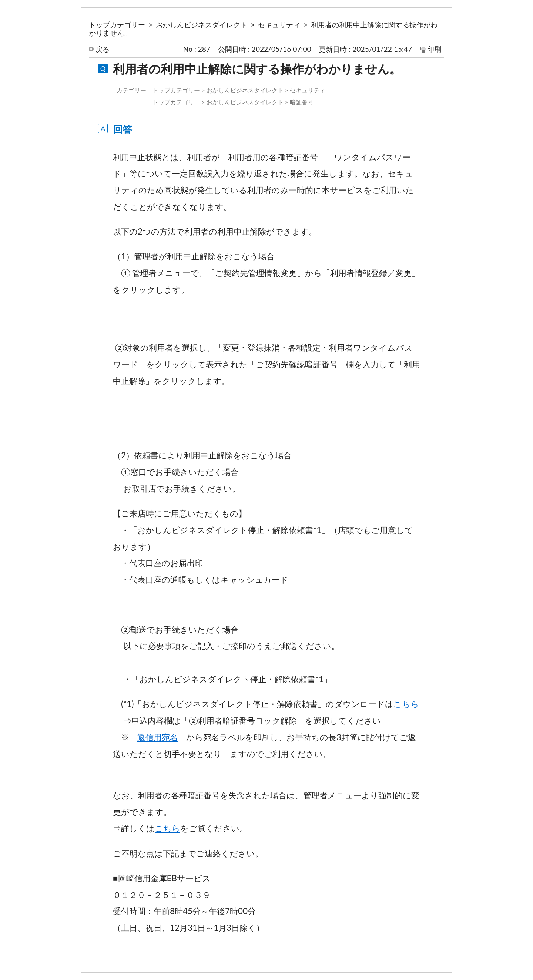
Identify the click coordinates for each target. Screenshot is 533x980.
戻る (103, 49)
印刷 (434, 49)
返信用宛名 (158, 737)
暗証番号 (302, 102)
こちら (406, 704)
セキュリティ (279, 25)
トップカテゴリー (117, 25)
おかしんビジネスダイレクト (202, 25)
